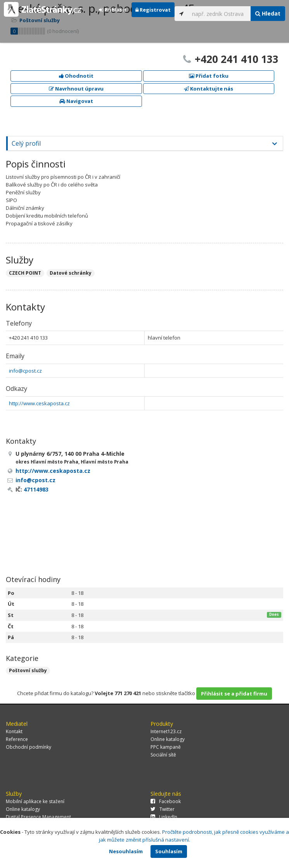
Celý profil (26, 143)
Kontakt (14, 731)
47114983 (36, 489)
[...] (219, 14)
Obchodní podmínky (29, 747)
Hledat (268, 13)
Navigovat (76, 101)
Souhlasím (169, 851)
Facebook (166, 801)
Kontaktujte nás (209, 89)
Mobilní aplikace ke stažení (35, 801)
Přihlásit (113, 10)
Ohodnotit (76, 76)
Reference (17, 739)
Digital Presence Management (38, 817)
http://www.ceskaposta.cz (39, 403)
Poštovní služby (28, 670)
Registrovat (153, 10)
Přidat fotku (209, 76)
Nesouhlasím (126, 851)
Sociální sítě (163, 755)
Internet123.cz (166, 731)
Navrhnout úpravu (76, 89)
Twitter (163, 809)
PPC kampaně (166, 747)
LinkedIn (164, 817)
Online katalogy (168, 739)
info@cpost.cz (25, 371)
